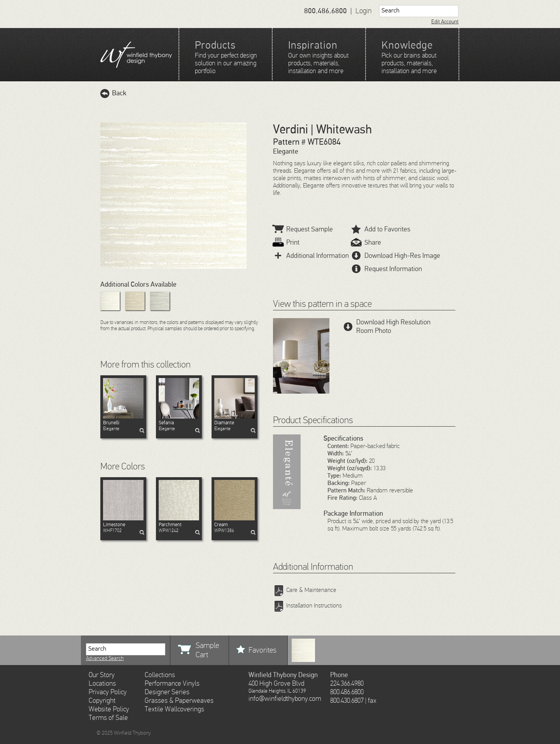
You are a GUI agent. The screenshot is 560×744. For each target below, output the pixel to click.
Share (366, 243)
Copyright (102, 701)
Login (364, 11)
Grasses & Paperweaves (179, 701)
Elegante (123, 426)
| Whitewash (340, 130)
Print (286, 243)
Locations (102, 684)
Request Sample (303, 229)
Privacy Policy (108, 692)
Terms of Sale (108, 718)
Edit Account (445, 22)
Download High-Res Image (396, 256)
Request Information (387, 269)
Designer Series (167, 692)
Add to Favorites (381, 229)
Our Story (102, 675)
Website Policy (109, 709)
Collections (160, 675)
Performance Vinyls (172, 684)
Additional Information (311, 256)
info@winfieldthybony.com (285, 699)
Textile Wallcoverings (174, 709)
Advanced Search (105, 658)
